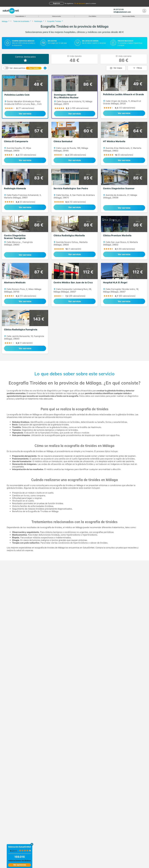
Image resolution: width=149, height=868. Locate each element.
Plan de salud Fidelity (129, 16)
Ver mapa (118, 68)
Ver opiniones (20, 865)
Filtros (139, 68)
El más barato (74, 59)
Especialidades (20, 16)
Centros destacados (25, 59)
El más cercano (124, 59)
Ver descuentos (26, 68)
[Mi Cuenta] (144, 11)
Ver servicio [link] (25, 114)
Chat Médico (92, 16)
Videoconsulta (56, 16)
